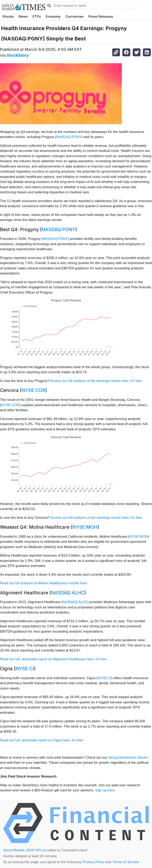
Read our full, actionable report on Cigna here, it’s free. (42, 740)
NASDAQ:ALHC (68, 593)
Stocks (8, 16)
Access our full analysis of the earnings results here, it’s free (96, 381)
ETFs (37, 16)
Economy (53, 16)
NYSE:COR (33, 390)
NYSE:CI (25, 668)
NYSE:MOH (85, 527)
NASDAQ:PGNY (69, 137)
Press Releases (101, 16)
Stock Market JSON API (22, 850)
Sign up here (105, 790)
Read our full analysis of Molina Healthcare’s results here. (44, 583)
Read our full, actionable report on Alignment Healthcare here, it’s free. (54, 659)
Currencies (75, 16)
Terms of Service (126, 862)
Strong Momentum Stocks (128, 758)
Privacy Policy (94, 862)
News (23, 16)
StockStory (18, 55)
